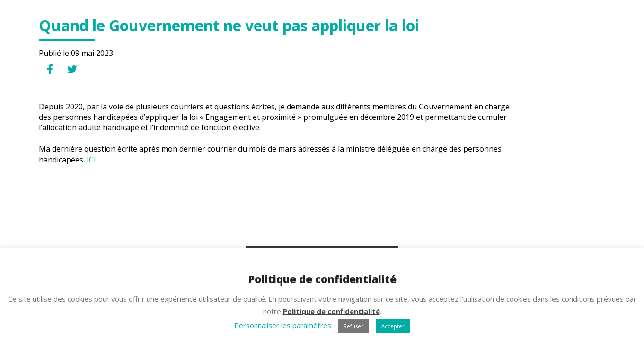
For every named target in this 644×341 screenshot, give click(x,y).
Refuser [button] (353, 326)
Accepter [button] (393, 326)
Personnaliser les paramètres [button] (283, 325)
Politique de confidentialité (331, 311)
